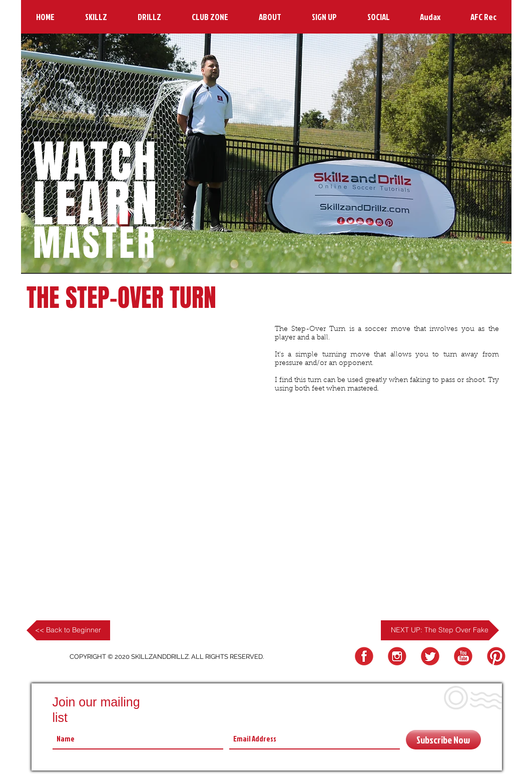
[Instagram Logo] (396, 657)
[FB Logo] (363, 657)
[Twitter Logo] (429, 657)
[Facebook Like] (294, 450)
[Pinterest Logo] (495, 657)
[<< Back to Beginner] (68, 630)
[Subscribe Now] (443, 740)
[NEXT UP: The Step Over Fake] (440, 630)
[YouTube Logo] (462, 657)
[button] (96, 17)
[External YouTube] (147, 386)
